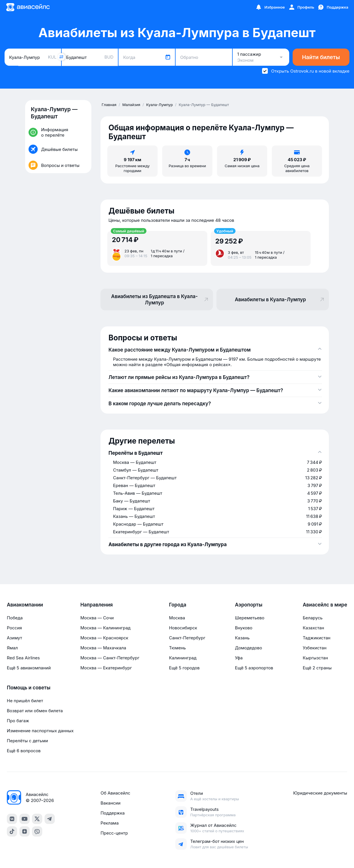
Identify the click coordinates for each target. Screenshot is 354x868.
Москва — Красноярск (104, 638)
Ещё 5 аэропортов (254, 668)
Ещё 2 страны (317, 668)
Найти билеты (321, 57)
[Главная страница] (28, 7)
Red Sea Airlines (23, 658)
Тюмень (177, 648)
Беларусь (312, 618)
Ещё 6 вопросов (24, 751)
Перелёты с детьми (27, 741)
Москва (177, 618)
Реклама (109, 823)
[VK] (12, 819)
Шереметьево (250, 618)
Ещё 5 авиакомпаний (29, 668)
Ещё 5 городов (184, 668)
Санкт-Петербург (187, 638)
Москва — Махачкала (103, 648)
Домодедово (249, 648)
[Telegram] (50, 819)
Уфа (239, 658)
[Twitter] (37, 819)
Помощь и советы (29, 688)
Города (178, 605)
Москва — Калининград (105, 628)
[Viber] (37, 831)
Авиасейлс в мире (325, 605)
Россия (14, 628)
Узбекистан (314, 648)
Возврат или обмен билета (35, 711)
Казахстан (313, 628)
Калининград (183, 658)
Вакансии (110, 803)
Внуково (244, 628)
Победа (15, 618)
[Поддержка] (333, 7)
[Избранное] (270, 7)
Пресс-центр (114, 833)
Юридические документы (320, 793)
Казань (242, 638)
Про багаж (18, 721)
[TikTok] (12, 831)
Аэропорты (249, 605)
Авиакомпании (25, 605)
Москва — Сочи (97, 618)
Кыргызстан (315, 658)
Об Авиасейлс (115, 793)
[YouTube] (25, 819)
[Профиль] (301, 7)
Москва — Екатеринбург (106, 668)
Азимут (15, 638)
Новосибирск (183, 628)
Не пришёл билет (25, 701)
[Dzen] (25, 831)
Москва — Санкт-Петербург (110, 658)
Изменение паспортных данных (40, 731)
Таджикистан (316, 638)
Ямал (12, 648)
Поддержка (113, 813)
